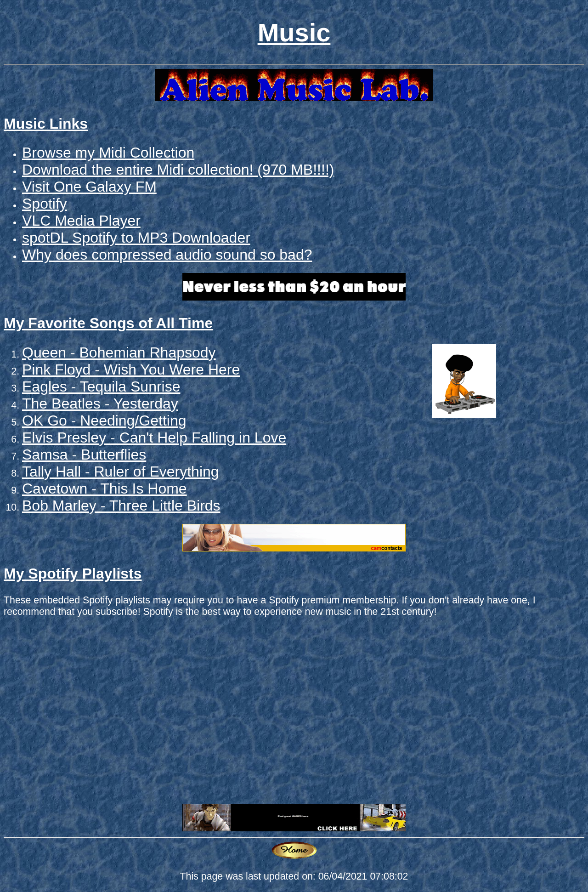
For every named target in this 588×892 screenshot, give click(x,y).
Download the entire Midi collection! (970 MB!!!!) (178, 170)
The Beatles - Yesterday (100, 403)
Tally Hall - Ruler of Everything (121, 472)
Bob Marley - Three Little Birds (121, 506)
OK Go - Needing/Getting (104, 420)
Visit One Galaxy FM (89, 187)
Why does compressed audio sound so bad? (167, 255)
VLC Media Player (81, 221)
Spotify (45, 204)
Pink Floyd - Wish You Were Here (131, 369)
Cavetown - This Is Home (105, 489)
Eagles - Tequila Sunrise (101, 386)
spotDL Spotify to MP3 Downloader (136, 238)
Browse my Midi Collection (108, 153)
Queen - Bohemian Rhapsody (119, 352)
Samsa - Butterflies (84, 455)
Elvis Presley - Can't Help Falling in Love (154, 437)
